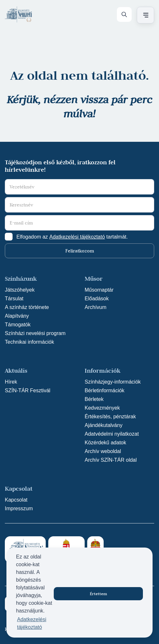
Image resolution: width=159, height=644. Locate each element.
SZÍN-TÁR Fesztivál (28, 390)
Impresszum (19, 508)
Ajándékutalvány (103, 425)
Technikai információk (29, 342)
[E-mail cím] (79, 223)
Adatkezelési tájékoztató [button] (32, 623)
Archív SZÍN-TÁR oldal (111, 460)
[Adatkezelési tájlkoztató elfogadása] (9, 237)
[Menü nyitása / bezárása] (145, 15)
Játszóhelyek (20, 290)
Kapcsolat (16, 500)
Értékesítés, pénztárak (110, 417)
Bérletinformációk (105, 390)
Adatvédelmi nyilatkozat (112, 434)
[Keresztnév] (79, 205)
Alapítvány (17, 316)
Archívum (96, 307)
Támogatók (18, 325)
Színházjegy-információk (113, 382)
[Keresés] (124, 14)
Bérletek (94, 399)
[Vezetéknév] (79, 187)
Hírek (11, 382)
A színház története (27, 307)
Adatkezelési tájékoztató (77, 237)
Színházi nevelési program (35, 333)
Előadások (97, 299)
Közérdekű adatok (105, 443)
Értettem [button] (98, 594)
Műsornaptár (99, 290)
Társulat (14, 299)
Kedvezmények (102, 408)
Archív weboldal (103, 451)
